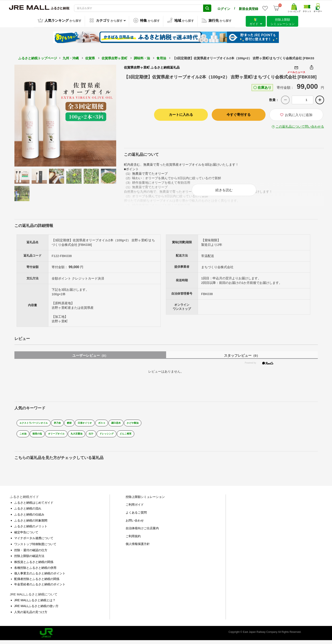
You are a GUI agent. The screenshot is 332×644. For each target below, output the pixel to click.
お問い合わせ (135, 524)
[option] (65, 115)
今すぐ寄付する (239, 114)
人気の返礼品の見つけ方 (31, 616)
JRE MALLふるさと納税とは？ (35, 604)
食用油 (161, 57)
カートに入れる (181, 114)
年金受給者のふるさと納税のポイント (40, 588)
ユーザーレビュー (90, 359)
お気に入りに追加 (296, 114)
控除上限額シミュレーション (145, 500)
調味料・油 (142, 57)
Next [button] (104, 115)
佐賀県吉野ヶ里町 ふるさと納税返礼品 (152, 67)
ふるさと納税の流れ (28, 512)
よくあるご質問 (136, 516)
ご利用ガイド (135, 508)
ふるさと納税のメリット (31, 530)
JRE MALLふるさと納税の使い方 (36, 610)
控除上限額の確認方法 (29, 560)
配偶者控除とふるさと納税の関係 (37, 582)
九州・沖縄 (71, 57)
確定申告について (26, 536)
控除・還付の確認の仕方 (31, 554)
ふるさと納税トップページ (38, 57)
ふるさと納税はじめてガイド (34, 506)
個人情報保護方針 (138, 548)
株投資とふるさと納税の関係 (34, 565)
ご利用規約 (133, 540)
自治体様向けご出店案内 (142, 532)
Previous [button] (26, 115)
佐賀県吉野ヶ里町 (114, 57)
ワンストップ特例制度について (35, 548)
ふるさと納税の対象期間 (31, 524)
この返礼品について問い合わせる (300, 126)
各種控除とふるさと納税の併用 (35, 571)
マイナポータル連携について (34, 542)
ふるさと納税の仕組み (29, 518)
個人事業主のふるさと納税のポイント (40, 577)
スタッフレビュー (242, 359)
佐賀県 (90, 57)
